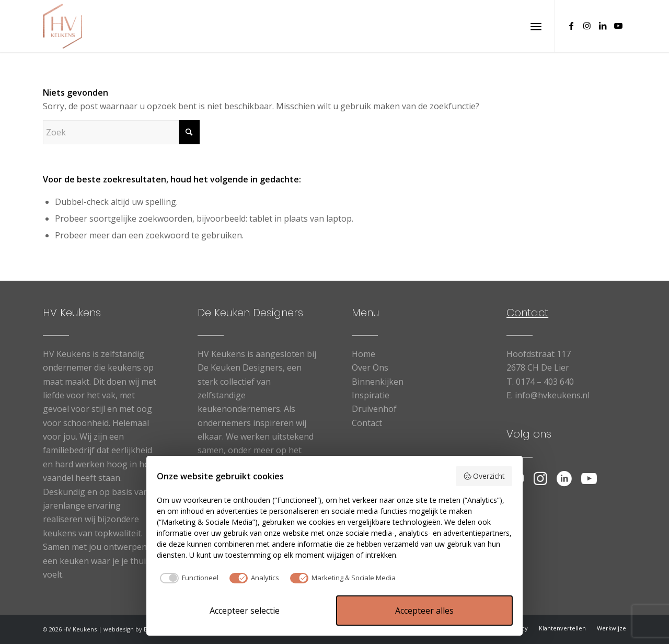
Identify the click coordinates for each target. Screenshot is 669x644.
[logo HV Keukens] (62, 26)
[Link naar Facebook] (571, 26)
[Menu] (536, 26)
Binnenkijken (378, 382)
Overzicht (484, 476)
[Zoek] (121, 132)
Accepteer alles (424, 611)
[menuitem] (536, 26)
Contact (367, 423)
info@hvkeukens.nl (552, 395)
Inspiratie (371, 395)
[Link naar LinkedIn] (603, 26)
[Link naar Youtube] (618, 26)
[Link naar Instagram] (587, 26)
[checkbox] (188, 578)
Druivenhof (374, 409)
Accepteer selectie (245, 611)
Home (364, 354)
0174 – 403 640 (545, 382)
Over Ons (370, 367)
